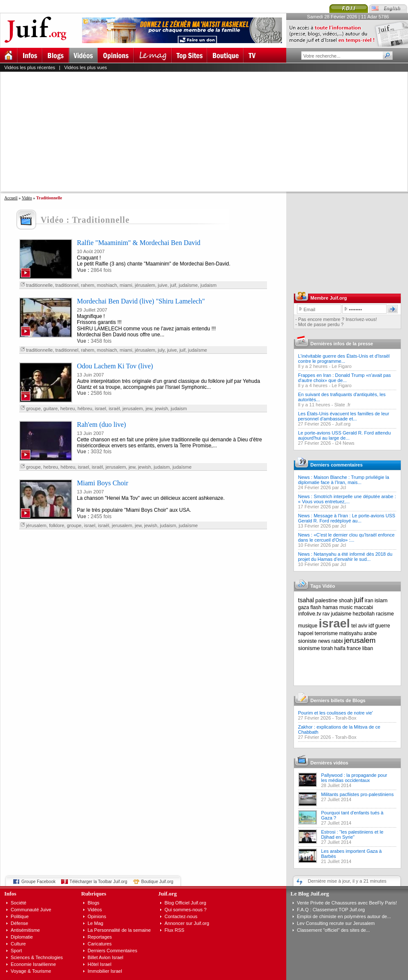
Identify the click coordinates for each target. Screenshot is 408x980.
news (324, 641)
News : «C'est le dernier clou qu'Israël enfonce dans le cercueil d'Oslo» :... (346, 537)
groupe (33, 408)
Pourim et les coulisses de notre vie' (336, 713)
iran (369, 601)
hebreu (68, 408)
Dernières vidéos (330, 763)
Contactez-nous (181, 916)
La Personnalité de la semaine (119, 930)
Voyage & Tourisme (31, 971)
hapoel (306, 633)
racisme (385, 614)
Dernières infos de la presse (342, 344)
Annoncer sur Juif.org (187, 923)
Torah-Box (346, 718)
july (161, 350)
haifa (340, 648)
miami (126, 285)
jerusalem (133, 408)
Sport (16, 951)
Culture (18, 944)
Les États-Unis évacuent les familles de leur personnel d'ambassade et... (344, 416)
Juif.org (343, 424)
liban (368, 648)
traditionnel (67, 285)
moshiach (107, 285)
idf (371, 626)
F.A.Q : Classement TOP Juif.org (331, 910)
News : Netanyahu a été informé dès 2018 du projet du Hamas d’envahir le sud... (345, 557)
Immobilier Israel (105, 971)
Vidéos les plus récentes (30, 67)
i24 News (345, 443)
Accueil (11, 198)
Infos (10, 894)
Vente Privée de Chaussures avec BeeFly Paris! (347, 903)
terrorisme (326, 633)
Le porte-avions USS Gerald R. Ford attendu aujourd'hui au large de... (345, 435)
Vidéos (95, 910)
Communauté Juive (31, 910)
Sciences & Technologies (37, 957)
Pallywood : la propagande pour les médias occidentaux (354, 778)
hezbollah (364, 614)
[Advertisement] (164, 131)
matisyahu (351, 633)
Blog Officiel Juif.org (185, 903)
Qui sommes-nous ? (185, 910)
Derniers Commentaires (112, 951)
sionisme (309, 648)
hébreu (85, 408)
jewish (162, 408)
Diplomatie (22, 937)
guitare (50, 408)
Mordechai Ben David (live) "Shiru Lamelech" (141, 301)
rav (326, 614)
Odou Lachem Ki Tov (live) (115, 366)
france (354, 648)
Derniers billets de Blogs (338, 700)
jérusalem (145, 285)
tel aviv (359, 626)
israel (100, 408)
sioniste (308, 641)
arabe (370, 633)
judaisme (341, 614)
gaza (304, 607)
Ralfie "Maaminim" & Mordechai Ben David (139, 243)
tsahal (306, 600)
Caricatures (100, 944)
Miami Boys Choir (103, 483)
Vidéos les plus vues (85, 67)
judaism (208, 285)
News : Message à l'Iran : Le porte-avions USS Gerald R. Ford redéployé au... (347, 518)
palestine (326, 600)
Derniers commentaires (337, 465)
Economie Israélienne (33, 964)
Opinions (97, 916)
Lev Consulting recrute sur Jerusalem (336, 923)
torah (327, 648)
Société (19, 903)
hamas (330, 607)
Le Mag (95, 923)
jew (149, 408)
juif (173, 285)
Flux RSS (174, 930)
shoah (346, 601)
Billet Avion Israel (106, 957)
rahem (88, 285)
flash (316, 607)
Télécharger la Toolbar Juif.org (98, 882)
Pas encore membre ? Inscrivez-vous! (338, 319)
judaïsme (188, 285)
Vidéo (27, 198)
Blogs (94, 903)
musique (308, 626)
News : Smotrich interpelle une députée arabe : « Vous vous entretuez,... (347, 499)
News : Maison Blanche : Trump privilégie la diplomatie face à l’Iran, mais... (344, 480)
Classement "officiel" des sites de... (333, 930)
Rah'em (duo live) (101, 424)
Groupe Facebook (38, 882)
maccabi (364, 607)
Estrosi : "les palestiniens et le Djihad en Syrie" (352, 834)
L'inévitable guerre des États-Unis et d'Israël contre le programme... (344, 359)
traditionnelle (39, 285)
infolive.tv (310, 614)
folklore (57, 525)
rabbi (337, 641)
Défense (19, 923)
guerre (383, 626)
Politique (20, 916)
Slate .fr (343, 405)
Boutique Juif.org (157, 882)
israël (114, 408)
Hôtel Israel (100, 964)
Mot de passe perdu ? (321, 324)
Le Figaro (341, 366)
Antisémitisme (25, 930)
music (346, 607)
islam (381, 600)
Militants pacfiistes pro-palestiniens (358, 794)
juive (163, 285)
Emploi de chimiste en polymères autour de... (344, 916)
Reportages (100, 937)
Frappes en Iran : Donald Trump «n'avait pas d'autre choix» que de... (345, 378)
